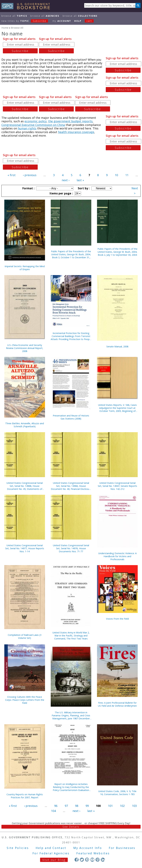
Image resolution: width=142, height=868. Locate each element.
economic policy (36, 121)
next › (66, 180)
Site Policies (18, 848)
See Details (71, 827)
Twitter (82, 860)
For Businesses (122, 848)
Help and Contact (51, 848)
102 (122, 806)
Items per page (61, 193)
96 (56, 806)
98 (77, 806)
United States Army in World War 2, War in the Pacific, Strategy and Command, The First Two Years (71, 636)
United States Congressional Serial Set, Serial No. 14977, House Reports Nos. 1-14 (25, 548)
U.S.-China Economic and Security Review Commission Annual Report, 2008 (25, 348)
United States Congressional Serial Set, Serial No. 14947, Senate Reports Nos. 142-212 (117, 486)
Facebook (77, 860)
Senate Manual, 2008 (117, 346)
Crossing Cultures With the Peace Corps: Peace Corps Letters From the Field (25, 700)
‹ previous (30, 175)
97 (66, 806)
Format (28, 188)
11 (127, 175)
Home (5, 28)
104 (53, 811)
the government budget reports (70, 121)
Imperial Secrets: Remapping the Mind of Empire (25, 268)
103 (134, 806)
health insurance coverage (76, 132)
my (62, 21)
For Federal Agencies (51, 853)
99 (87, 806)
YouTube (92, 860)
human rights (27, 128)
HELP (78, 21)
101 (110, 806)
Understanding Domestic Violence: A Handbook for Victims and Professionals (117, 556)
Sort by (83, 188)
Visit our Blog (54, 860)
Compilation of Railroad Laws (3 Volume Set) (25, 636)
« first (12, 175)
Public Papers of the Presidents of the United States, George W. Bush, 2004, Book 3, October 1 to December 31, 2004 (71, 254)
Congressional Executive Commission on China (33, 125)
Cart (89, 21)
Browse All (14, 16)
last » (80, 180)
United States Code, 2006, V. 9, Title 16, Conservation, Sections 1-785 (117, 793)
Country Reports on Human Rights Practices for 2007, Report (25, 796)
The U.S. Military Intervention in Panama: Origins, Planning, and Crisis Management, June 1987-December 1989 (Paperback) (71, 715)
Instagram (87, 860)
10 (116, 175)
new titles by (26, 21)
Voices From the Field (117, 619)
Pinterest (98, 860)
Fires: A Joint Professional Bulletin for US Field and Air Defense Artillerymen (117, 704)
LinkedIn (103, 860)
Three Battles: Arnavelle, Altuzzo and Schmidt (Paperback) (25, 425)
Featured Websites (93, 853)
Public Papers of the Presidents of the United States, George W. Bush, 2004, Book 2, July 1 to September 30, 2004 (117, 252)
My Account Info (88, 848)
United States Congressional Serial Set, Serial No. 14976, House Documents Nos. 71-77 (71, 548)
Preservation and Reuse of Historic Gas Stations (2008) (71, 417)
